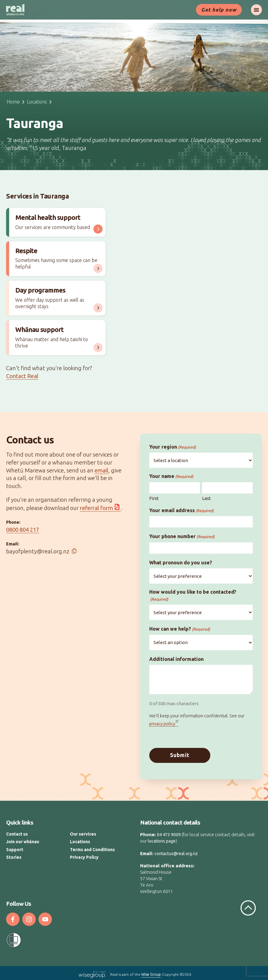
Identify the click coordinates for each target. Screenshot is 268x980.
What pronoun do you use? (181, 563)
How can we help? (180, 629)
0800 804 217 (23, 530)
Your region (173, 447)
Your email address (181, 510)
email (101, 470)
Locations (37, 102)
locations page (162, 839)
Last (206, 498)
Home (13, 102)
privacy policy (162, 724)
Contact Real (22, 376)
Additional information (176, 659)
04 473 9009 (169, 832)
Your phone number (182, 536)
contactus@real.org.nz (176, 851)
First (154, 498)
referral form (96, 508)
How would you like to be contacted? (193, 596)
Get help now (219, 10)
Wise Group (151, 972)
